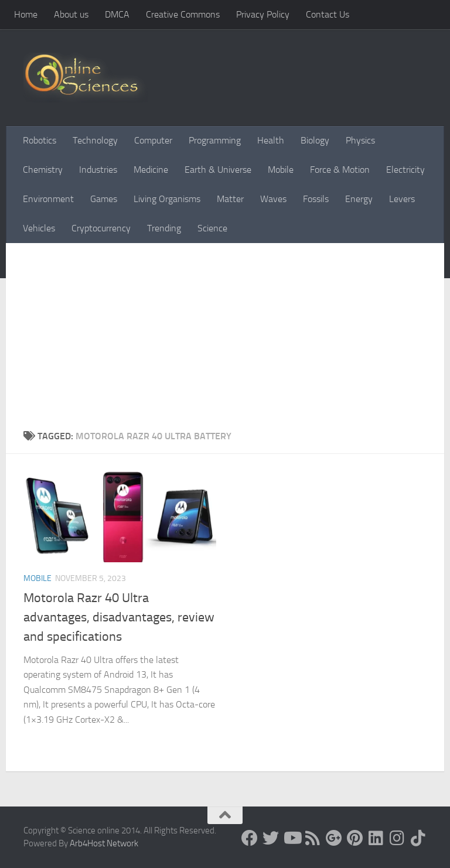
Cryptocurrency (101, 228)
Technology (95, 140)
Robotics (40, 140)
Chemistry (43, 170)
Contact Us (328, 14)
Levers (402, 199)
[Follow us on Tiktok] (418, 838)
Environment (48, 199)
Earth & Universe (218, 170)
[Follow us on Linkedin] (376, 838)
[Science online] (250, 838)
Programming (215, 140)
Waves (273, 199)
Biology (315, 140)
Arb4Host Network (104, 843)
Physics (360, 140)
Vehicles (39, 228)
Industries (98, 170)
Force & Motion (340, 170)
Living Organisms (167, 199)
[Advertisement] (225, 341)
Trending (164, 228)
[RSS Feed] (313, 838)
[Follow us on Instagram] (397, 838)
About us (71, 14)
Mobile (281, 170)
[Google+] (334, 838)
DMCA (117, 14)
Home (26, 14)
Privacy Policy (263, 14)
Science (212, 228)
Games (104, 199)
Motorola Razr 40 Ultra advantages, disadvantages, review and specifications (119, 617)
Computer (153, 140)
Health (271, 140)
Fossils (316, 199)
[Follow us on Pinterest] (355, 838)
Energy (359, 199)
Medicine (151, 170)
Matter (230, 199)
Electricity (405, 170)
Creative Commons (183, 14)
